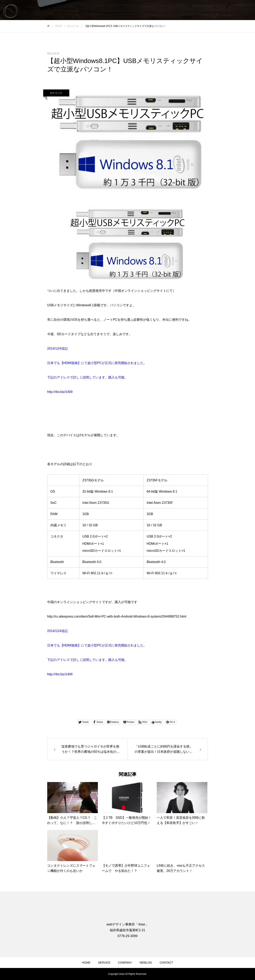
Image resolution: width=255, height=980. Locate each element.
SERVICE (104, 963)
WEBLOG (146, 963)
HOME (86, 963)
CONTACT (166, 963)
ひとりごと (56, 93)
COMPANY (125, 963)
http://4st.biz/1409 (60, 392)
